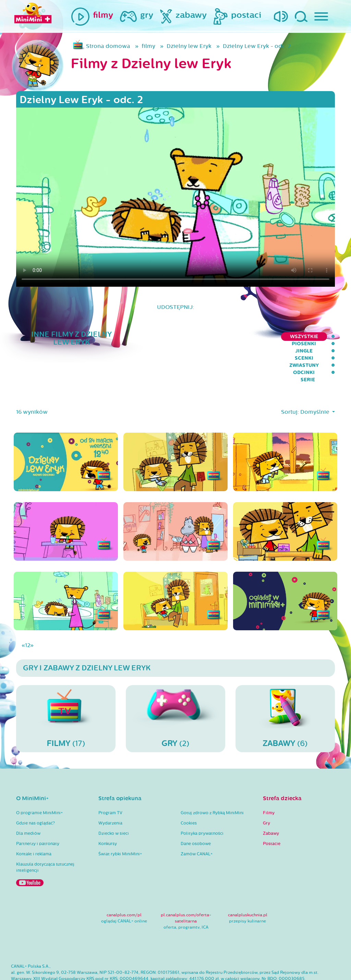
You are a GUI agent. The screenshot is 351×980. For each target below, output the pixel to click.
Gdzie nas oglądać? (35, 796)
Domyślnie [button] (316, 384)
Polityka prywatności (202, 806)
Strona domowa (108, 46)
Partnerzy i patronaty (38, 816)
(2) (175, 691)
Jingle (196, 337)
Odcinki (298, 337)
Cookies (189, 796)
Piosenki (163, 337)
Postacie (272, 816)
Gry (267, 796)
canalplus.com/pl (124, 888)
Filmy (269, 785)
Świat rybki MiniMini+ (120, 827)
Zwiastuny (261, 337)
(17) (66, 691)
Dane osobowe (196, 816)
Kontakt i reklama (34, 827)
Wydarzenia (110, 796)
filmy (148, 46)
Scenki (225, 337)
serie (328, 337)
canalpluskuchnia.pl (248, 888)
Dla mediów (28, 806)
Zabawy (271, 806)
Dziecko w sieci (114, 806)
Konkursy (108, 816)
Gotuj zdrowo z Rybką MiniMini (212, 785)
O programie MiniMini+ (39, 785)
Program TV (110, 785)
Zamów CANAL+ (197, 827)
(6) (285, 691)
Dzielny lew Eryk (189, 46)
